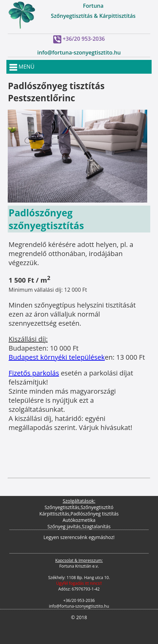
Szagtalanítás (96, 526)
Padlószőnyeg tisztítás (94, 514)
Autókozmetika (79, 520)
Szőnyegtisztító (97, 507)
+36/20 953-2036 (84, 39)
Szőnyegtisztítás (62, 507)
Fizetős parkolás (34, 373)
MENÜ (22, 67)
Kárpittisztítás (54, 514)
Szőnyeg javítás (64, 526)
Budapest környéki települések (57, 357)
